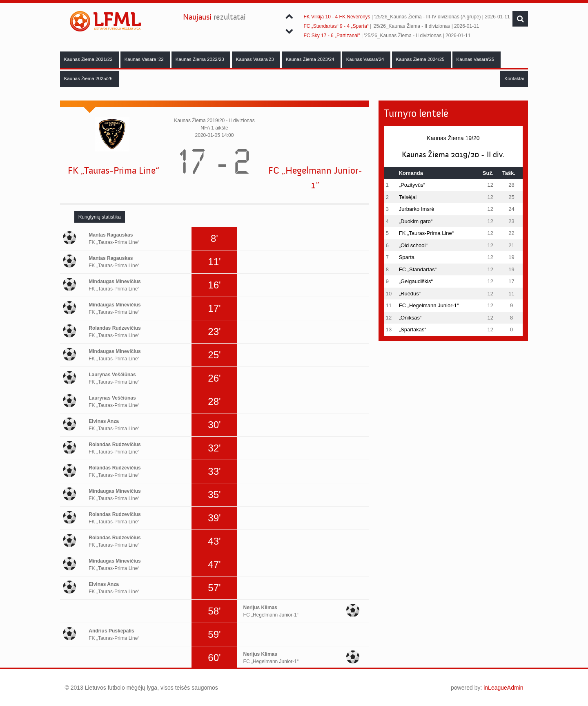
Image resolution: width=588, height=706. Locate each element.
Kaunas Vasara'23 (256, 59)
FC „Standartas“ (418, 269)
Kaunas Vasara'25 (476, 59)
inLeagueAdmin (503, 688)
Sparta (407, 257)
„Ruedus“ (410, 294)
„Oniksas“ (410, 318)
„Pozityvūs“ (412, 185)
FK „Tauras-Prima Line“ (114, 171)
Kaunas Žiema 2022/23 (200, 59)
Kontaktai (514, 78)
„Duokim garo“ (416, 221)
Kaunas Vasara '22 (145, 59)
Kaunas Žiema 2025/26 (89, 78)
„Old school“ (413, 245)
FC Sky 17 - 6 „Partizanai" (332, 36)
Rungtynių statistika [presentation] (100, 217)
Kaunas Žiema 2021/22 (89, 59)
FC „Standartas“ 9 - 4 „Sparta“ (336, 26)
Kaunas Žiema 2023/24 (311, 59)
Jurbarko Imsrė (417, 209)
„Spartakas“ (413, 330)
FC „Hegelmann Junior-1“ (315, 178)
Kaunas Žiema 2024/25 (421, 59)
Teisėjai (408, 197)
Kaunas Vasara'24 (366, 59)
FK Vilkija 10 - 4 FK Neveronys (337, 17)
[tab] (100, 217)
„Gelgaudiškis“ (416, 281)
